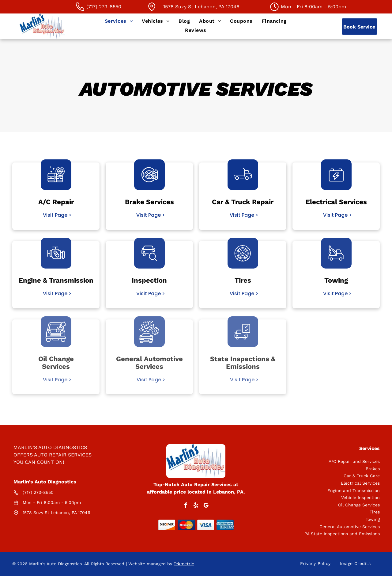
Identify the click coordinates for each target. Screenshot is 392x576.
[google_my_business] (206, 506)
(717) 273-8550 (38, 492)
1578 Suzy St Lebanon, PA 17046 (201, 7)
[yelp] (196, 506)
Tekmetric (184, 564)
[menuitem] (119, 21)
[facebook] (186, 506)
